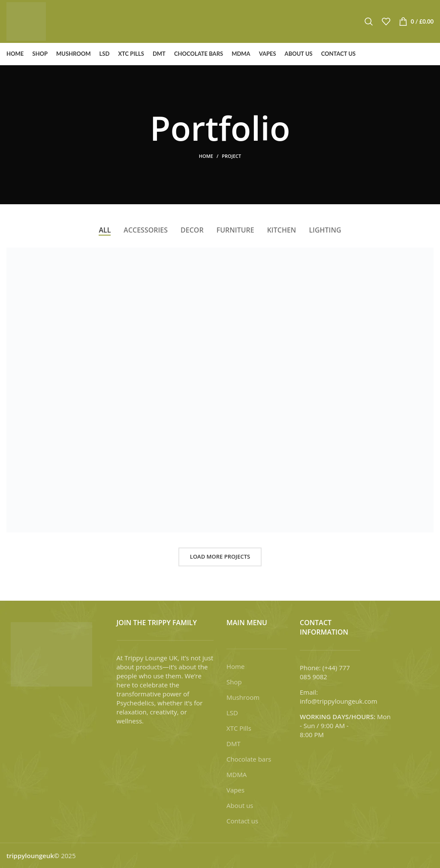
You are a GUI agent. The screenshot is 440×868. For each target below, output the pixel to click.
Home (206, 156)
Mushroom (243, 697)
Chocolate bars (249, 759)
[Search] (369, 21)
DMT (234, 744)
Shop (234, 682)
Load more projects (220, 556)
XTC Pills (239, 728)
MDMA (237, 774)
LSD (232, 713)
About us (240, 805)
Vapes (235, 790)
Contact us (242, 821)
